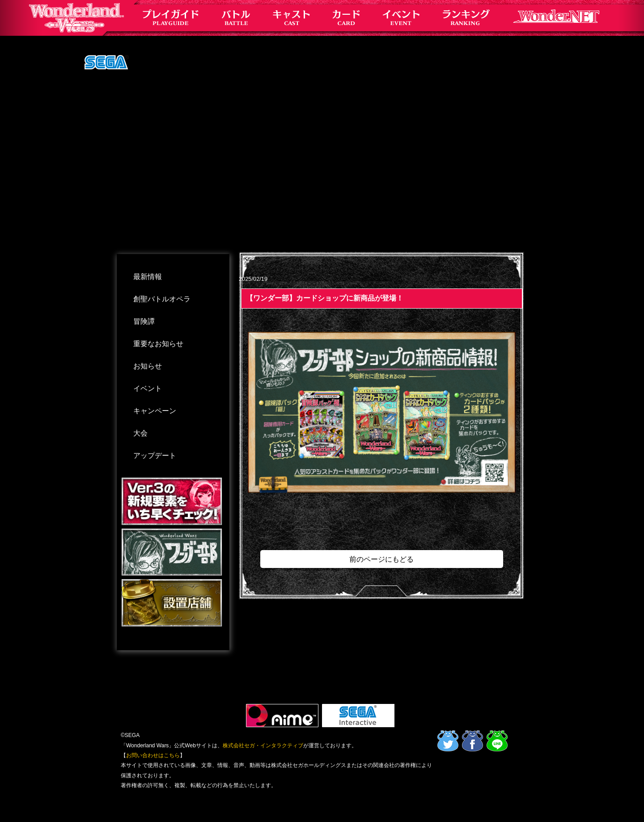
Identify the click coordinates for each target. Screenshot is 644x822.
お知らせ (148, 366)
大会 (140, 433)
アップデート (155, 455)
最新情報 (148, 277)
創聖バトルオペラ (162, 299)
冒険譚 (144, 321)
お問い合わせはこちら (153, 755)
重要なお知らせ (158, 344)
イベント (148, 388)
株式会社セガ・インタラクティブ (263, 746)
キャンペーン (155, 411)
